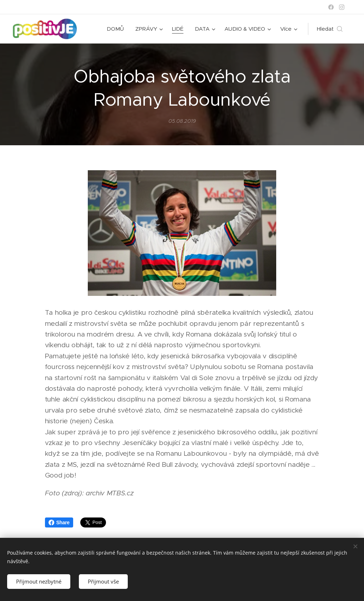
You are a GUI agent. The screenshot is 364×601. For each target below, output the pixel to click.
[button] (330, 29)
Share (59, 522)
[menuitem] (117, 29)
